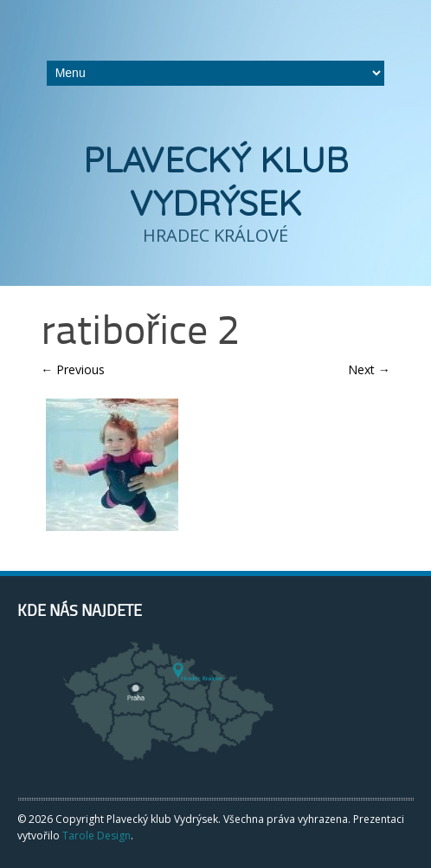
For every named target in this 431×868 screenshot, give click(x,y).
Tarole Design (96, 836)
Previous (73, 369)
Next (369, 369)
